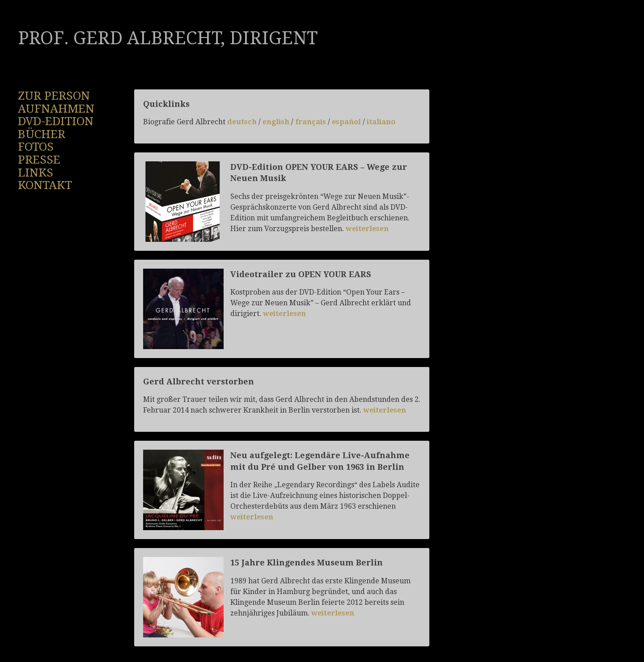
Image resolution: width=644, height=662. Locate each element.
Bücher (42, 134)
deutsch (242, 122)
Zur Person (54, 96)
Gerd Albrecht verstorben (199, 382)
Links (36, 173)
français (311, 122)
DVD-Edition (56, 121)
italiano (381, 122)
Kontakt (45, 185)
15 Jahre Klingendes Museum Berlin (307, 563)
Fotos (36, 147)
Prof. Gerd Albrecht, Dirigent (168, 38)
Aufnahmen (56, 109)
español (346, 122)
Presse (39, 160)
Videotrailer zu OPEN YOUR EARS (301, 274)
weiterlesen (367, 229)
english (277, 122)
